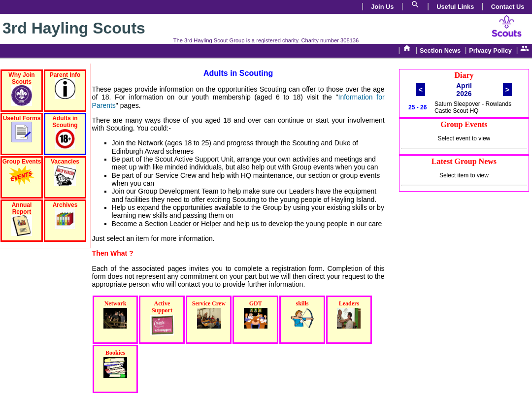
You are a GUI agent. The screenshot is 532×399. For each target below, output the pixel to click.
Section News (440, 50)
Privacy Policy (490, 50)
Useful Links (455, 7)
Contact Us (508, 7)
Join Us (382, 7)
